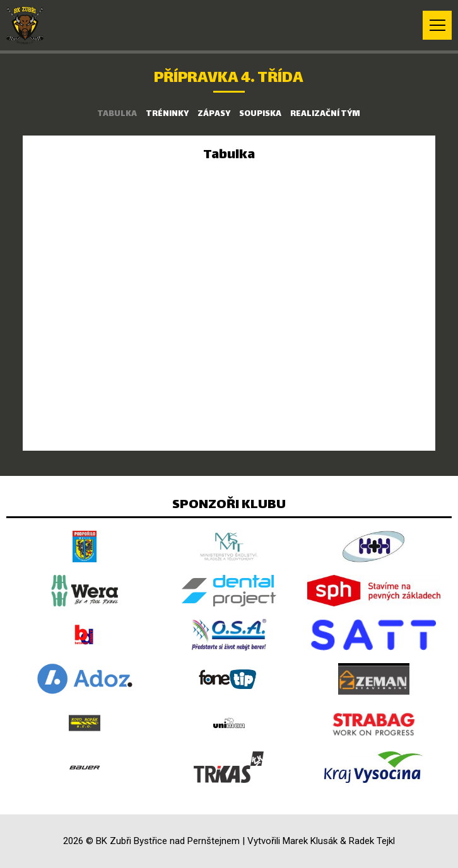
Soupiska (260, 114)
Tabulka (117, 114)
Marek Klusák (310, 841)
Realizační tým (325, 114)
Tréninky (167, 114)
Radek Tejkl (372, 841)
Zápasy (214, 114)
